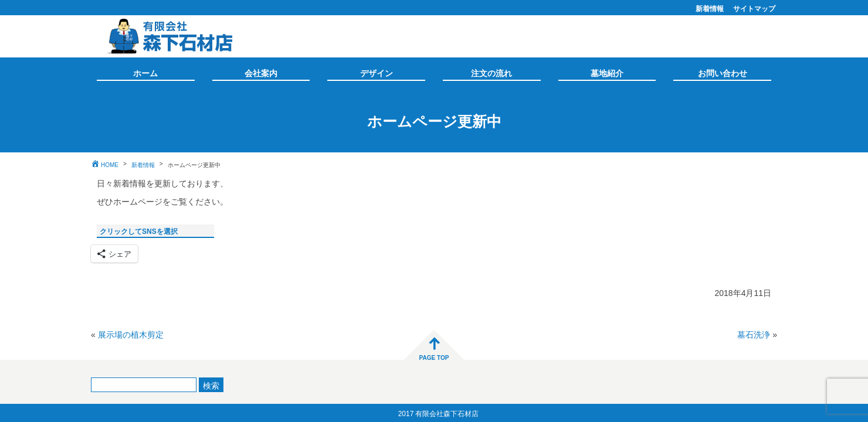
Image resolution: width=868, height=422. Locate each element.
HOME (110, 164)
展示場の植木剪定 (131, 333)
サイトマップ (754, 8)
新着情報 (710, 8)
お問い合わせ (723, 72)
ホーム (145, 72)
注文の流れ (491, 72)
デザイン (377, 72)
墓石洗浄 (754, 333)
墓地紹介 (607, 72)
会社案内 (261, 72)
